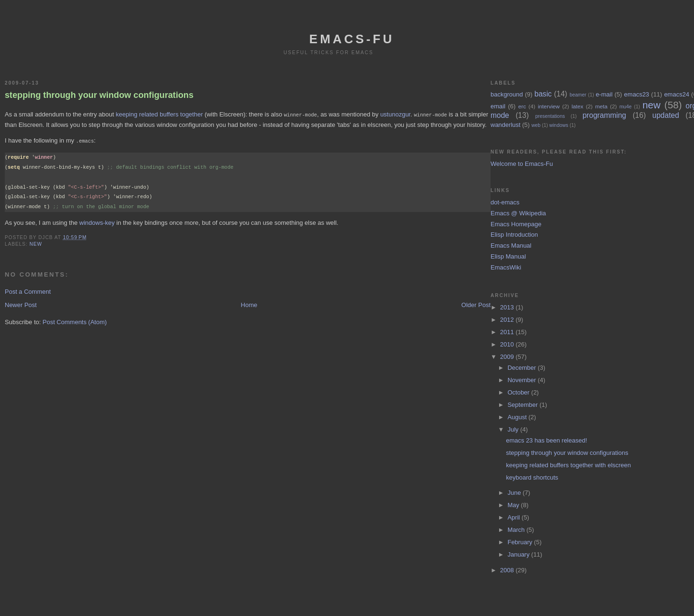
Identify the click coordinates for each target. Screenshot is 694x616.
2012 (508, 320)
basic (543, 94)
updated (665, 115)
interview (549, 106)
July (514, 429)
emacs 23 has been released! (546, 440)
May (514, 505)
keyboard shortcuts (532, 477)
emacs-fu (352, 39)
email (498, 106)
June (515, 493)
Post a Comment (28, 291)
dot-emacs (505, 202)
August (518, 417)
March (517, 530)
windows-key (97, 222)
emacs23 (637, 94)
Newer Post (21, 304)
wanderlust (506, 125)
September (524, 405)
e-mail (604, 94)
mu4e (626, 107)
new (36, 243)
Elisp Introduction (514, 235)
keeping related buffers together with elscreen (568, 465)
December (523, 368)
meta (601, 106)
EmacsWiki (506, 267)
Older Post (476, 304)
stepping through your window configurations (99, 95)
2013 (508, 307)
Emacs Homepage (516, 224)
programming (604, 115)
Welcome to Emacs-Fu (522, 164)
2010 (508, 344)
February (521, 542)
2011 (508, 332)
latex (577, 106)
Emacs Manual (511, 245)
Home (249, 304)
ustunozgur (395, 114)
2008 (508, 570)
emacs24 (677, 94)
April (515, 517)
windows (559, 125)
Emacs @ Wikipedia (518, 213)
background (507, 94)
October (520, 392)
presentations (550, 116)
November (523, 380)
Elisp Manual (508, 256)
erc (522, 106)
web (536, 125)
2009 (508, 357)
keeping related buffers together (159, 114)
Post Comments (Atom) (75, 321)
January (520, 554)
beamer (578, 95)
